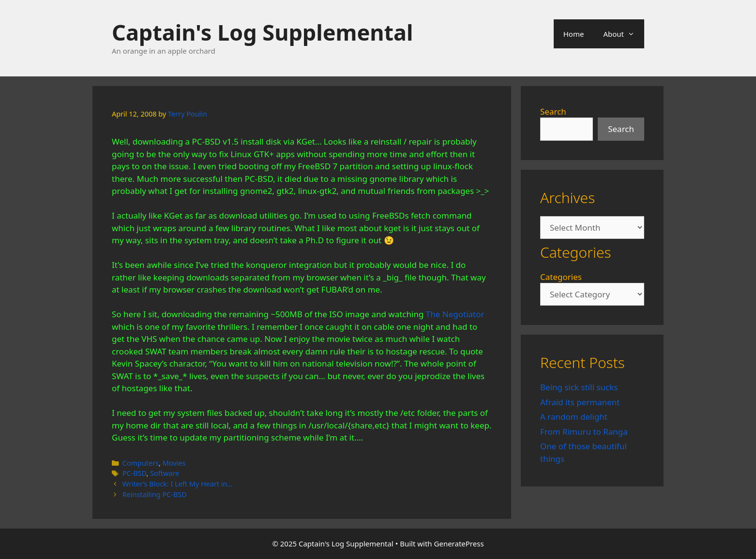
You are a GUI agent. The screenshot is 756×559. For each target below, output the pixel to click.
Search (553, 111)
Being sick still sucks (579, 387)
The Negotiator (455, 314)
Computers (141, 463)
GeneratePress (459, 544)
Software (165, 473)
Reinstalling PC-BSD (155, 494)
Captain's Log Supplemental (262, 32)
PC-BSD (135, 473)
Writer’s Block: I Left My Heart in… (178, 484)
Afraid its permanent (580, 402)
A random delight (574, 417)
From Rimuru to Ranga (584, 432)
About (624, 34)
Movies (174, 463)
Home (574, 34)
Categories (561, 277)
